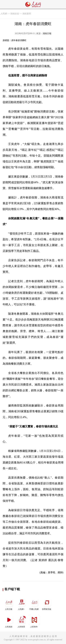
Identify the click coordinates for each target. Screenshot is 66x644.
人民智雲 (22, 621)
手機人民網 (34, 604)
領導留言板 (47, 604)
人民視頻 (9, 621)
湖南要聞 (27, 14)
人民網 (4, 14)
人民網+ (22, 604)
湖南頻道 (15, 14)
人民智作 (34, 621)
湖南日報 (47, 34)
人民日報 (9, 604)
